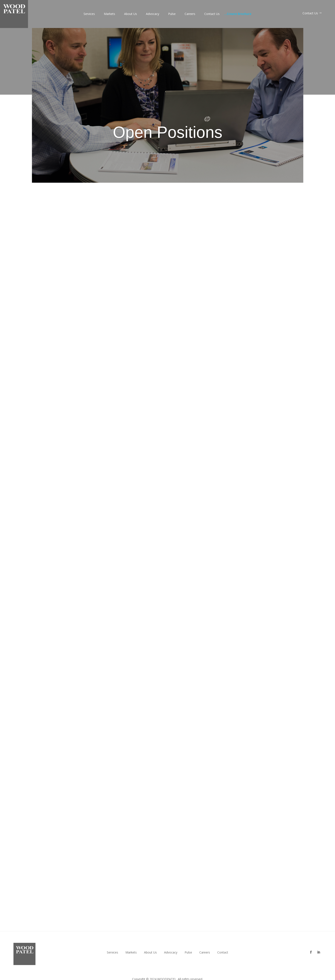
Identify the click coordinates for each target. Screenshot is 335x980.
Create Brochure (238, 14)
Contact (223, 952)
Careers (190, 14)
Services (89, 14)
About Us (131, 14)
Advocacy (153, 14)
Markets (109, 14)
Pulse (172, 14)
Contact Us (212, 14)
